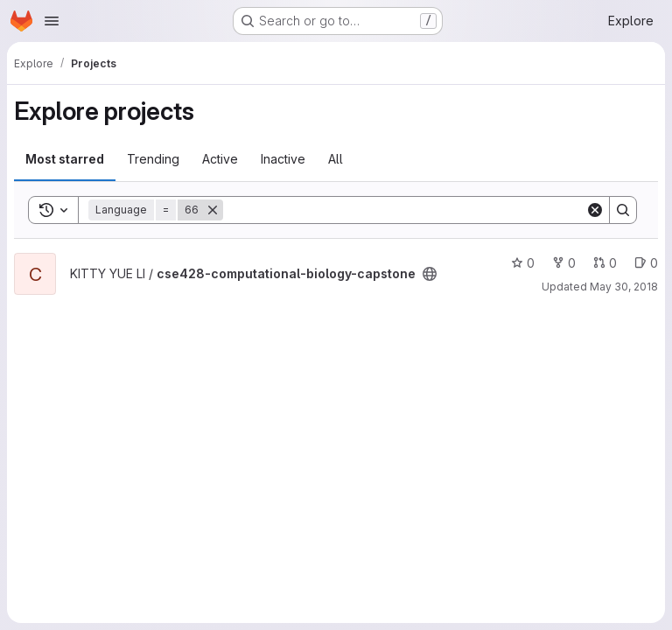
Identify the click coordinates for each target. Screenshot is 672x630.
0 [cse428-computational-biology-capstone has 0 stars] (523, 263)
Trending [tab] (153, 159)
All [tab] (336, 159)
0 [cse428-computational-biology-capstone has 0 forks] (564, 263)
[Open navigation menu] (52, 21)
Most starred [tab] (65, 159)
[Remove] (213, 210)
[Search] (404, 210)
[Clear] (595, 210)
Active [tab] (220, 159)
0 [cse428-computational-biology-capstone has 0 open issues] (646, 263)
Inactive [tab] (283, 159)
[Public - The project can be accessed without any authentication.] (430, 274)
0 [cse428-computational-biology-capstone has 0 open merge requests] (605, 263)
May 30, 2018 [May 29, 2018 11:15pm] (624, 287)
